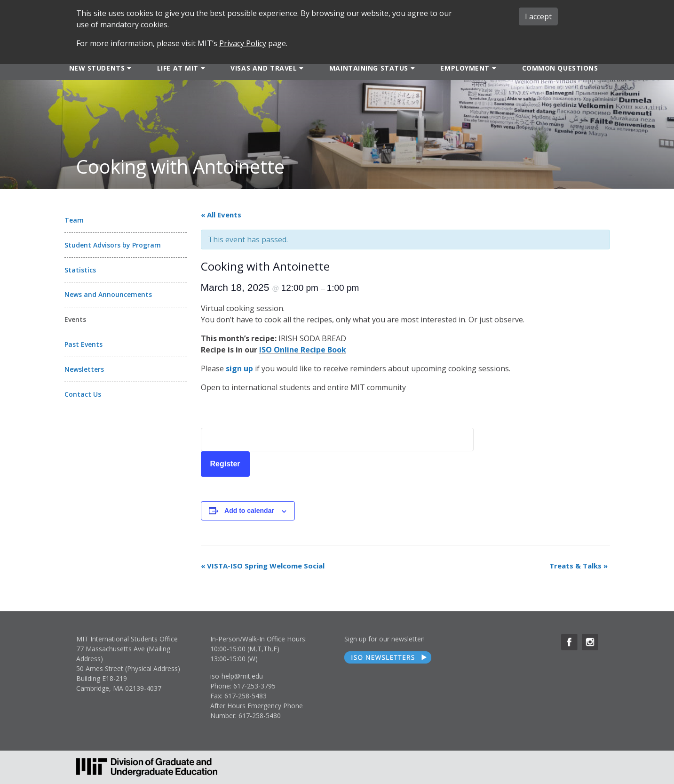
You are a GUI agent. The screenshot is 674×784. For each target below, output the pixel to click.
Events (75, 319)
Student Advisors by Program (113, 245)
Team (74, 220)
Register (225, 464)
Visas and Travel (264, 68)
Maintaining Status (369, 68)
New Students (97, 68)
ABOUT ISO (510, 12)
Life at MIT (178, 68)
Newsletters (84, 369)
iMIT (460, 11)
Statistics (80, 270)
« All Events (221, 215)
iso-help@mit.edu (237, 676)
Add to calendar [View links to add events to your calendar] (249, 511)
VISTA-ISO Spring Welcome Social (263, 566)
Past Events (83, 344)
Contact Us (83, 394)
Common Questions (560, 68)
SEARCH (368, 12)
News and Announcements (108, 294)
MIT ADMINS (571, 12)
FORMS (416, 12)
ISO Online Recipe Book (303, 350)
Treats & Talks (579, 566)
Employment (465, 68)
